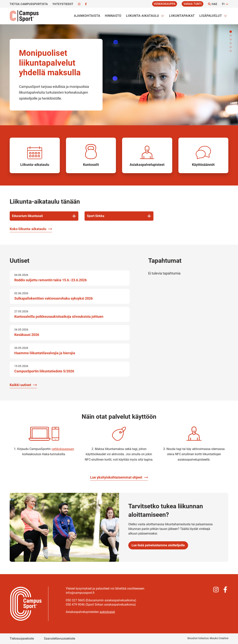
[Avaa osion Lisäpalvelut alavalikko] (225, 16)
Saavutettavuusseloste (59, 638)
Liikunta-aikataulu (143, 16)
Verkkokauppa (165, 4)
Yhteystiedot (63, 4)
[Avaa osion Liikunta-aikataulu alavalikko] (163, 16)
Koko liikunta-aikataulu (28, 229)
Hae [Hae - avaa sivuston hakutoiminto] (213, 4)
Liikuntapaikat (182, 16)
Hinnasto (113, 16)
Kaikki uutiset (20, 385)
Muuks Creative (219, 638)
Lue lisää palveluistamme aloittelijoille (158, 545)
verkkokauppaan (63, 449)
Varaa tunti (193, 4)
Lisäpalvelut (211, 16)
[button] (231, 32)
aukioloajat (107, 612)
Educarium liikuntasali (27, 216)
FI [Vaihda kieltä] (223, 4)
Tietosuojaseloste (22, 638)
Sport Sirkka (96, 216)
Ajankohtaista (87, 16)
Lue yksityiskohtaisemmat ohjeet (116, 477)
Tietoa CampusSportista (29, 4)
